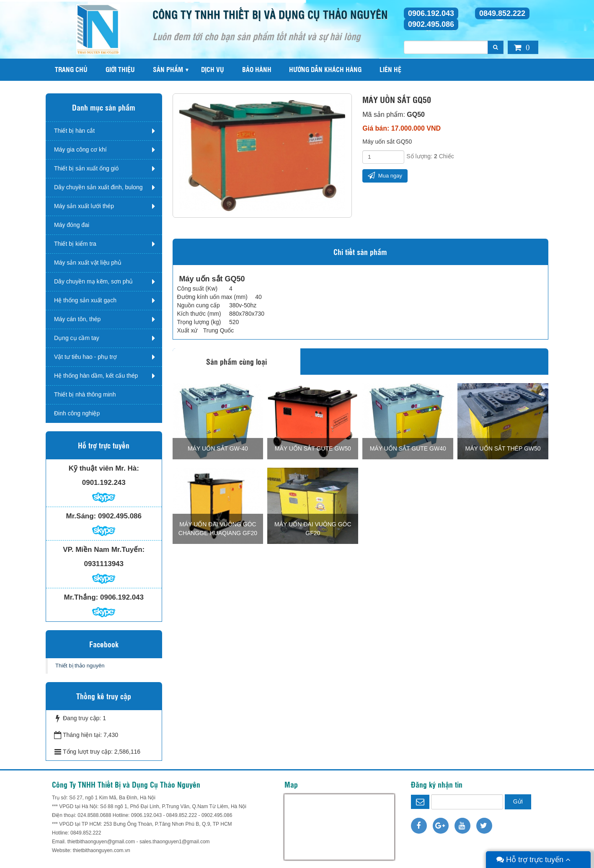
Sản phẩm (168, 69)
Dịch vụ (213, 69)
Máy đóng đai (72, 225)
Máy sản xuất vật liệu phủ (88, 263)
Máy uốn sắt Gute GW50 (313, 448)
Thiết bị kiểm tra (75, 244)
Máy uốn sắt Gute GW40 (408, 448)
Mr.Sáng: (81, 516)
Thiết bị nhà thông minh (85, 394)
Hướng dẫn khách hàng (325, 69)
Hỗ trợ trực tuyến (533, 860)
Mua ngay (385, 175)
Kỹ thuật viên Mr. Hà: (104, 468)
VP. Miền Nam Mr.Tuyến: (104, 550)
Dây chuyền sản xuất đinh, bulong (98, 187)
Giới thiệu (120, 69)
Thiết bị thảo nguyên (80, 666)
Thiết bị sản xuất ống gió (86, 168)
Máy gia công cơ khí (80, 149)
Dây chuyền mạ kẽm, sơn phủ (93, 281)
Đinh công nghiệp (77, 413)
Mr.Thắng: (81, 597)
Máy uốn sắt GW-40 (218, 448)
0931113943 (104, 564)
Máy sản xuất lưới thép (84, 206)
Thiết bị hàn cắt (74, 131)
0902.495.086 (431, 24)
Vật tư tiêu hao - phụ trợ (85, 357)
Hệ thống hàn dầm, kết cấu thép (96, 376)
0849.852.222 (502, 13)
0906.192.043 (431, 13)
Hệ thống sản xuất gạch (85, 300)
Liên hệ (390, 69)
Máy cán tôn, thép (77, 319)
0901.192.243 (104, 483)
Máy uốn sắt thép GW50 (503, 448)
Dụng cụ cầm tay (77, 338)
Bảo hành (257, 69)
